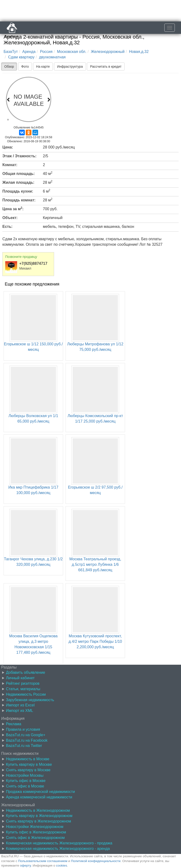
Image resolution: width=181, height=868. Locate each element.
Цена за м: (13, 209)
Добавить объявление (25, 672)
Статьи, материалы (23, 689)
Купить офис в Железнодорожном (36, 832)
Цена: (8, 147)
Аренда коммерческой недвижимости (39, 797)
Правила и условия (23, 729)
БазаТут (11, 52)
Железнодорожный (108, 52)
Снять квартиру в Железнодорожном (38, 821)
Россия (46, 52)
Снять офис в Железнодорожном (35, 838)
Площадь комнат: (19, 200)
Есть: (8, 227)
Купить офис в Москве (26, 781)
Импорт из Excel (20, 705)
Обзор (9, 66)
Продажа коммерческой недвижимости (40, 792)
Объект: (10, 218)
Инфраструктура (70, 66)
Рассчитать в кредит (106, 66)
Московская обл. (72, 52)
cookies (61, 865)
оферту (25, 865)
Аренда (29, 52)
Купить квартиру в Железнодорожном (39, 816)
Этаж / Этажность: (19, 156)
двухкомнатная (52, 57)
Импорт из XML (20, 711)
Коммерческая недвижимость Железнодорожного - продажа (59, 843)
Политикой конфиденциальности (96, 861)
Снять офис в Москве (25, 786)
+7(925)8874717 (33, 263)
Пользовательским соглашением (43, 861)
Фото (25, 66)
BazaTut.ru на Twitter (24, 746)
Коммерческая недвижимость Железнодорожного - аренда (58, 849)
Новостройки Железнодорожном (35, 827)
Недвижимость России (26, 694)
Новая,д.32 (139, 52)
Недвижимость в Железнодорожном (38, 810)
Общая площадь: (19, 174)
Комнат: (10, 165)
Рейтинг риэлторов (23, 683)
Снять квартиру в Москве (28, 770)
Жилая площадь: (18, 182)
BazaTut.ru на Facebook (27, 740)
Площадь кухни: (18, 191)
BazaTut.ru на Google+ (26, 735)
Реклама (14, 724)
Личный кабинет (20, 678)
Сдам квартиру (21, 57)
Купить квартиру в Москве (29, 764)
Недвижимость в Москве (28, 759)
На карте (43, 66)
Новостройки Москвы (25, 775)
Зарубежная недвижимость (30, 700)
